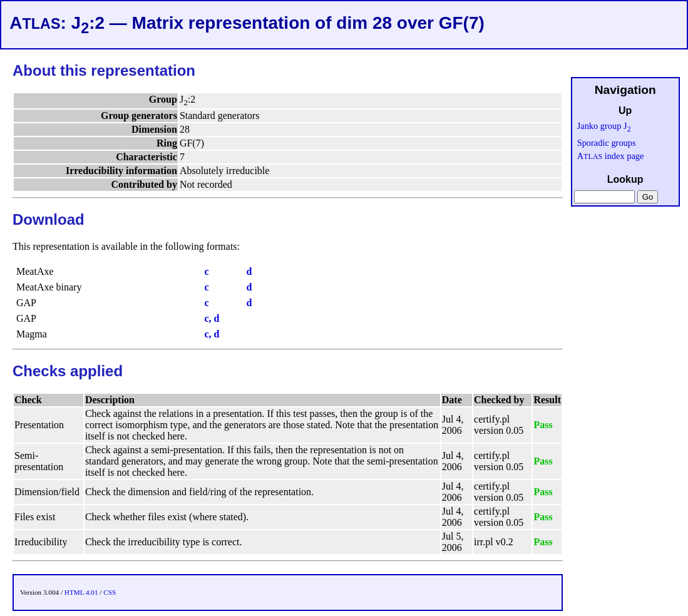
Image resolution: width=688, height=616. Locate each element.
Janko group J (604, 126)
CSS (110, 592)
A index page (611, 156)
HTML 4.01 (81, 592)
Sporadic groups (607, 143)
